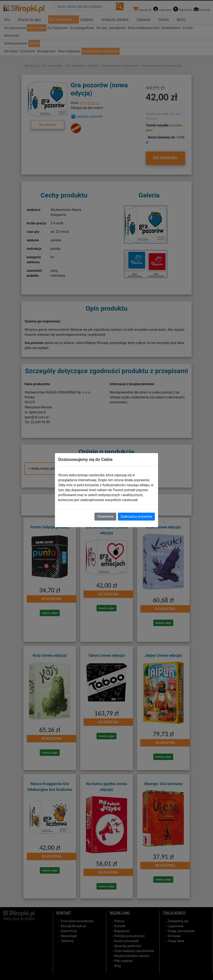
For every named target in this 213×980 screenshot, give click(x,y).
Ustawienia (105, 516)
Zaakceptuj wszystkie (136, 516)
